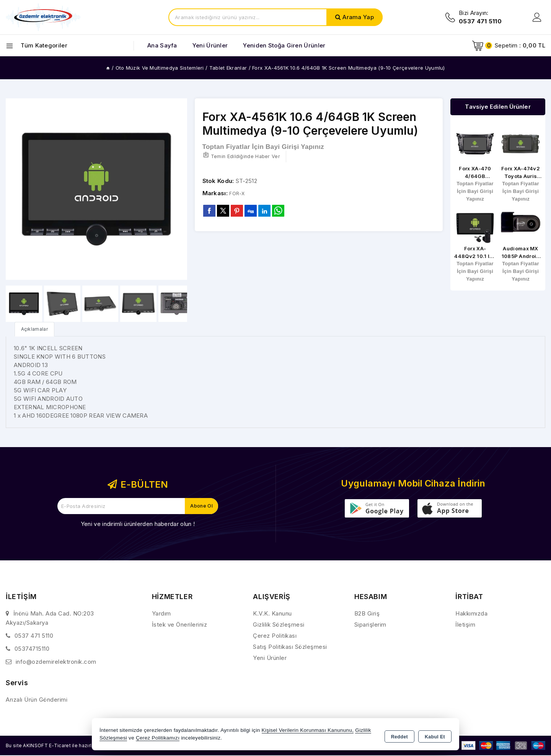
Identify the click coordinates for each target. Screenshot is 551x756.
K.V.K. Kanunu (272, 614)
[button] (178, 189)
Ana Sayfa (162, 45)
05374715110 (32, 649)
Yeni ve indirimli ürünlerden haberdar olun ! (138, 525)
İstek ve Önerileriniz (180, 625)
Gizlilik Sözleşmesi (279, 625)
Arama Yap (358, 17)
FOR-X (238, 194)
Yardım (161, 614)
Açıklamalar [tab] (37, 329)
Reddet (399, 735)
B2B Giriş (367, 614)
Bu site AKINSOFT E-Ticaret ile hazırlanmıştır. (67, 746)
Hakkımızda (471, 614)
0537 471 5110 (34, 636)
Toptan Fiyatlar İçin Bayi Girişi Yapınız (263, 147)
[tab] (37, 329)
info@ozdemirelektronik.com (56, 662)
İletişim (465, 625)
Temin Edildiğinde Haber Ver (245, 157)
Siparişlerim (370, 625)
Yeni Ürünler (270, 659)
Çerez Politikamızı (158, 739)
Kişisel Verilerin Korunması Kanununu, (308, 731)
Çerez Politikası (275, 636)
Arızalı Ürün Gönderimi (37, 700)
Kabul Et (435, 735)
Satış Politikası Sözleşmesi (290, 647)
